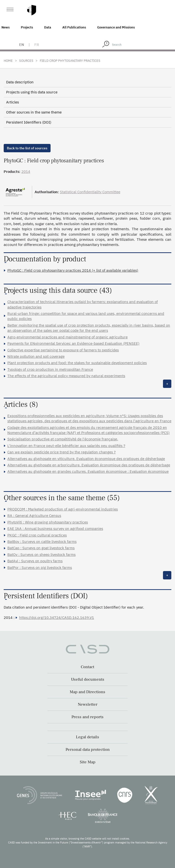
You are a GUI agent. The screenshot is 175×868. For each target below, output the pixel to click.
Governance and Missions (116, 27)
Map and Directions (87, 692)
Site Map (88, 762)
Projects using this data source (32, 92)
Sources (26, 61)
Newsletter (88, 704)
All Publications (74, 27)
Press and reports (87, 717)
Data (48, 27)
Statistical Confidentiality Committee (90, 192)
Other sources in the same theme (34, 112)
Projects (27, 27)
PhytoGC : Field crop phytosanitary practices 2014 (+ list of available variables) (73, 270)
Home (8, 61)
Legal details (87, 737)
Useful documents (88, 679)
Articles (13, 102)
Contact (87, 667)
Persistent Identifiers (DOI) (29, 122)
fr (37, 45)
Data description (20, 82)
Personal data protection (88, 750)
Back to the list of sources (27, 148)
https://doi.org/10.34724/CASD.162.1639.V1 (57, 618)
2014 (26, 172)
